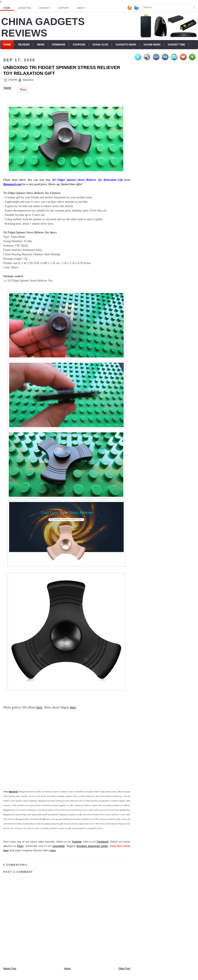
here (39, 707)
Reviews (24, 45)
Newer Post (10, 969)
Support (63, 8)
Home (7, 8)
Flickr (20, 846)
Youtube (77, 842)
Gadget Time (176, 45)
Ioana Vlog (101, 45)
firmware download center (92, 846)
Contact (45, 8)
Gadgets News (126, 45)
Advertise (25, 8)
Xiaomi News (152, 45)
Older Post (124, 969)
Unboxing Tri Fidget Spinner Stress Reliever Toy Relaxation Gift (62, 70)
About (81, 8)
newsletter (59, 846)
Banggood (13, 792)
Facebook (103, 842)
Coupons (79, 45)
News (41, 45)
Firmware (59, 45)
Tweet (7, 88)
